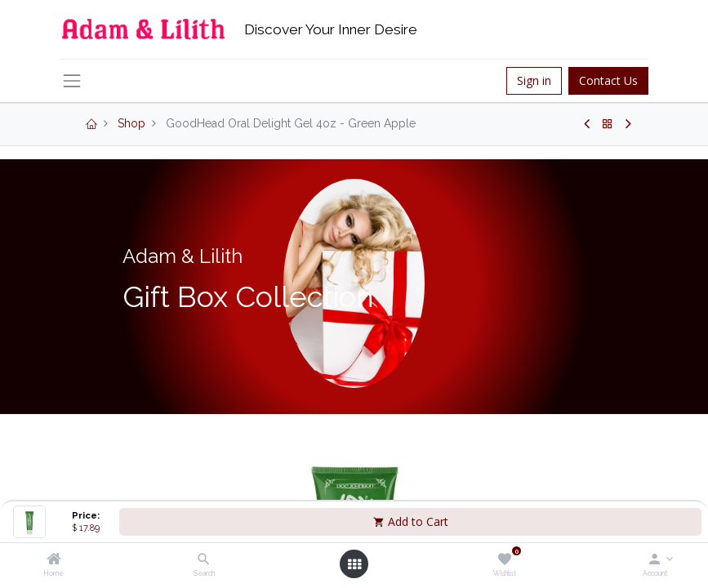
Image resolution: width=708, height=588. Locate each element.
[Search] (204, 560)
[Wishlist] (504, 560)
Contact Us (608, 80)
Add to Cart (411, 521)
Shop (131, 123)
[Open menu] (354, 564)
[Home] (54, 560)
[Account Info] (655, 560)
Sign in (534, 80)
